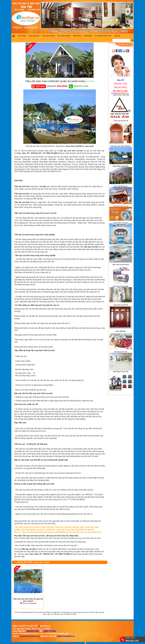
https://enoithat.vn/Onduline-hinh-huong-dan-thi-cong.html (54, 545)
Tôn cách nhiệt (49, 37)
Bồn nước (78, 37)
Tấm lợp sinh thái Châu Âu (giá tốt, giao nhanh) (28, 600)
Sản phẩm (89, 37)
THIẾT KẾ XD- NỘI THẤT (121, 95)
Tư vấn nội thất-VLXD (103, 36)
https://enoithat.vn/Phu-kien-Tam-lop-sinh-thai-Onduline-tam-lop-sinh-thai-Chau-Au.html (66, 538)
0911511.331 (79, 86)
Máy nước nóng (65, 37)
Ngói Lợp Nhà (35, 37)
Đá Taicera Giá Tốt (121, 352)
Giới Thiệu (23, 37)
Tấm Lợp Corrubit (42, 562)
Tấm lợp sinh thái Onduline (121, 146)
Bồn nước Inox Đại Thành (121, 265)
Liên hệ (117, 36)
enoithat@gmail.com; (30, 636)
